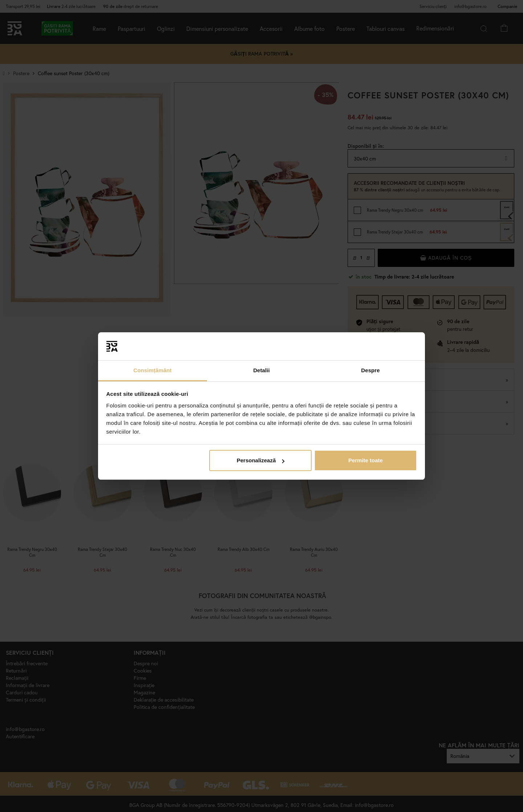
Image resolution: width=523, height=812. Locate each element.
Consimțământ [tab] (152, 370)
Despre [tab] (370, 370)
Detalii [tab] (261, 370)
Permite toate (366, 460)
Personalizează (261, 460)
